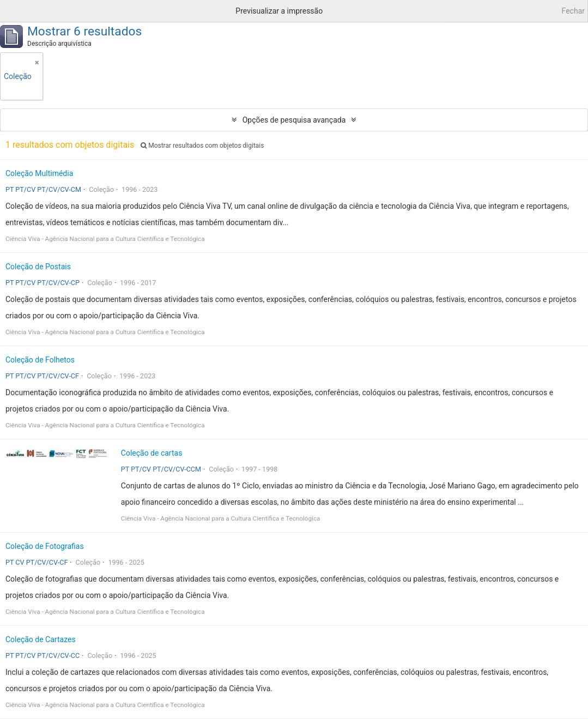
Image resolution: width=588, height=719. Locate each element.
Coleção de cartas (152, 453)
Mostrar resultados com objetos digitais (202, 146)
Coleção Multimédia (39, 173)
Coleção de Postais (38, 267)
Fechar (573, 11)
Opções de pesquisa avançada (294, 120)
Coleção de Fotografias (45, 546)
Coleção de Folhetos (40, 360)
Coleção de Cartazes (41, 639)
